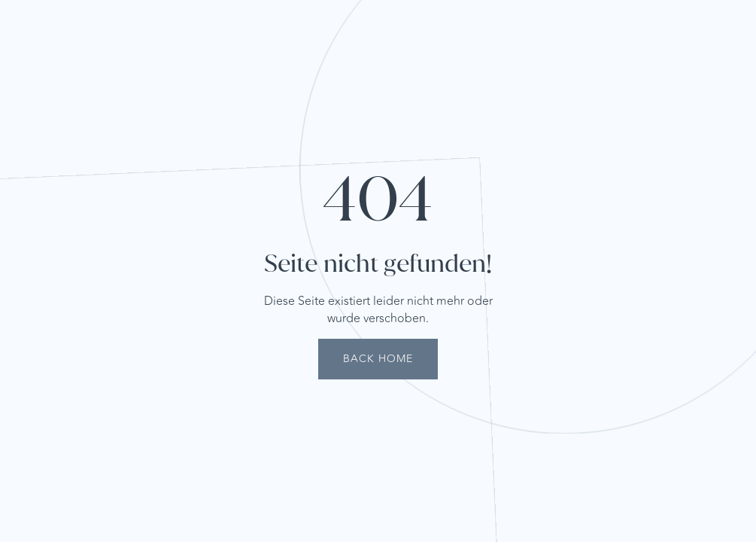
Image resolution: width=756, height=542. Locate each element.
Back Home (378, 359)
